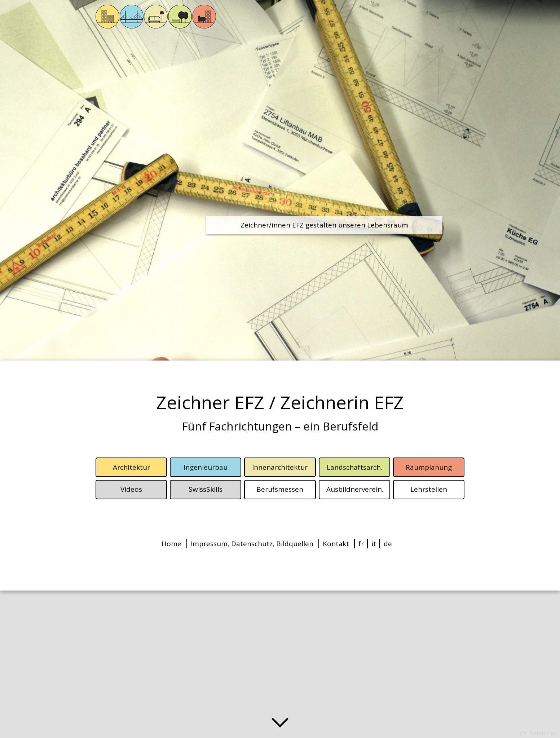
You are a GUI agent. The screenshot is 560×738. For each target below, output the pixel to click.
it (374, 544)
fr (361, 544)
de (388, 544)
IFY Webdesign (538, 733)
